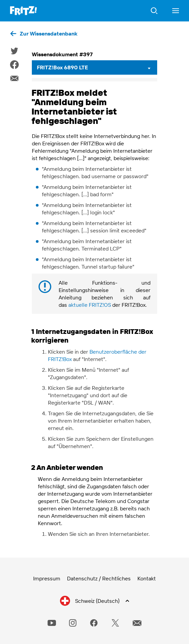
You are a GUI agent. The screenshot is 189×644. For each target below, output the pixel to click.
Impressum (47, 578)
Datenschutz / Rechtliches (99, 578)
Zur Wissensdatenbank (49, 33)
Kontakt (147, 578)
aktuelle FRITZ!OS (90, 305)
